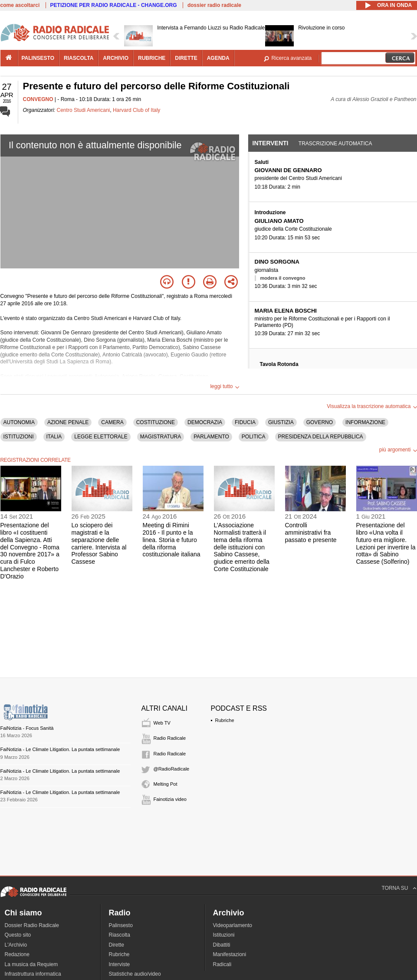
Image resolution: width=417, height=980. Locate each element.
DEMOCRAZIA (205, 422)
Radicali (222, 964)
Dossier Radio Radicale (32, 925)
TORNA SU (395, 888)
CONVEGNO (38, 99)
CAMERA (112, 422)
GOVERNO (320, 422)
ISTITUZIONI (19, 437)
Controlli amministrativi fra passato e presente (311, 532)
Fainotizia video (170, 799)
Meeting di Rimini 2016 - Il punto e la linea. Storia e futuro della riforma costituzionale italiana (172, 540)
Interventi (271, 143)
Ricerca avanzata (292, 58)
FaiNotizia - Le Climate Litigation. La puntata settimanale (60, 749)
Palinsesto (121, 925)
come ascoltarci (20, 5)
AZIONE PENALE (68, 422)
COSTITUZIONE (156, 422)
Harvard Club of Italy (136, 110)
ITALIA (54, 437)
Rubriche (225, 720)
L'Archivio (16, 945)
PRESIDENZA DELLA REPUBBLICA (321, 437)
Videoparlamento (233, 925)
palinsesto (38, 58)
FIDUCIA (245, 422)
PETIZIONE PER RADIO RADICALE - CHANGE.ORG (114, 5)
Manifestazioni (230, 954)
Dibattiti (222, 945)
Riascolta (120, 935)
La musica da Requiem (31, 964)
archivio (116, 58)
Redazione (17, 954)
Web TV (162, 723)
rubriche (152, 58)
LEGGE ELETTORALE (101, 437)
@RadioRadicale (172, 769)
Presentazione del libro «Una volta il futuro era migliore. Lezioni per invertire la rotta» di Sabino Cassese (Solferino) (386, 543)
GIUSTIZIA (281, 422)
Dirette (117, 945)
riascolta (79, 58)
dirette (186, 58)
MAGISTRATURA (161, 437)
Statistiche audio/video (135, 974)
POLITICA (254, 437)
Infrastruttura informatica (33, 974)
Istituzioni (224, 935)
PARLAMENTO (211, 437)
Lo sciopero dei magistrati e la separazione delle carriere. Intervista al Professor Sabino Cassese (99, 543)
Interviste (120, 964)
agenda (218, 58)
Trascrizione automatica (335, 144)
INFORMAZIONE (365, 422)
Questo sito (18, 935)
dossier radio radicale (214, 5)
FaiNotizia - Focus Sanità (27, 728)
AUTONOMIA (19, 422)
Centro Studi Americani (84, 110)
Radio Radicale (170, 738)
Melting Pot (166, 784)
